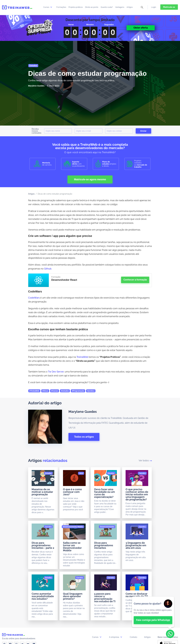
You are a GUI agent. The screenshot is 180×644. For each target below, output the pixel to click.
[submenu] (51, 7)
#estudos (65, 391)
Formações (61, 7)
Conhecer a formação (135, 280)
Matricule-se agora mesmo (90, 179)
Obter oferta (141, 28)
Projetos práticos (76, 7)
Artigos (130, 7)
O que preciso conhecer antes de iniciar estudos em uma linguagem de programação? (137, 494)
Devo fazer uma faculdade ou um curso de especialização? (105, 493)
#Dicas (45, 391)
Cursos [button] (97, 637)
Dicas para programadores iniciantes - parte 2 (43, 545)
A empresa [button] (116, 637)
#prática (91, 391)
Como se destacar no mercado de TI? (137, 595)
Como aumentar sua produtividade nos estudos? (43, 596)
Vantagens (120, 7)
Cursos (48, 7)
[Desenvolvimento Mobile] (73, 527)
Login (154, 7)
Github (48, 269)
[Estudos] (48, 473)
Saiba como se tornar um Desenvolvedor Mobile (72, 547)
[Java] (81, 473)
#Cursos (55, 391)
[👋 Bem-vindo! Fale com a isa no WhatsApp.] (153, 612)
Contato (133, 637)
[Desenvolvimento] (107, 527)
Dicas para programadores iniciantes (104, 545)
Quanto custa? (107, 7)
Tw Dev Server (56, 372)
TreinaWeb (82, 357)
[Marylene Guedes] (36, 86)
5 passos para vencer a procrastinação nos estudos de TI (105, 598)
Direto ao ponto (92, 7)
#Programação (78, 391)
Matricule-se (169, 7)
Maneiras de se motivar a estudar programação (42, 492)
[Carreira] (142, 473)
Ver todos (145, 461)
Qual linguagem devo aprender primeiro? (73, 596)
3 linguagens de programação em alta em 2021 (136, 545)
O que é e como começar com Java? (72, 492)
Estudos (33, 66)
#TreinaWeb (34, 391)
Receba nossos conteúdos (36, 131)
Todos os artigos (84, 437)
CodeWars (34, 298)
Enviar (144, 131)
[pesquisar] (142, 8)
